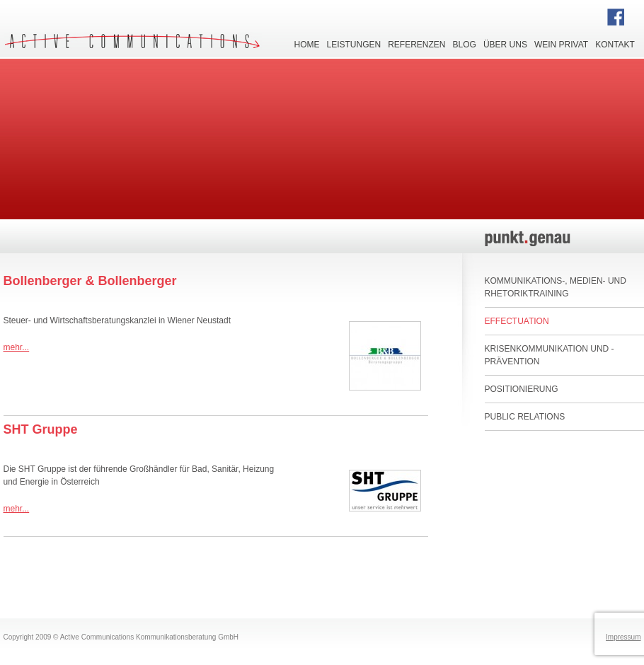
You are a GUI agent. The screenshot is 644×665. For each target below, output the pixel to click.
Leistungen (354, 44)
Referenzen (416, 44)
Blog (465, 44)
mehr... (17, 347)
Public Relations (525, 417)
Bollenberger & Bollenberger (90, 281)
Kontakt (615, 44)
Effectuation (517, 321)
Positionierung (522, 389)
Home (307, 44)
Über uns (505, 44)
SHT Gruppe (41, 429)
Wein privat (561, 44)
